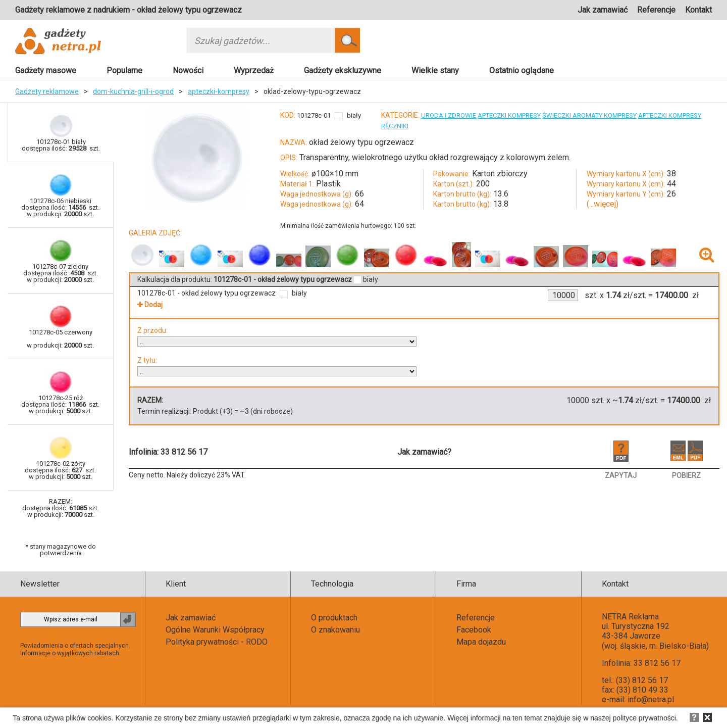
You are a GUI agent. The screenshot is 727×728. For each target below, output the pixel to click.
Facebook (474, 630)
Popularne (124, 70)
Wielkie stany (435, 70)
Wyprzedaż (254, 70)
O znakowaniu (335, 630)
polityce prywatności (644, 718)
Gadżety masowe (46, 70)
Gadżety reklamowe (47, 91)
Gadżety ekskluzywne (343, 70)
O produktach (334, 618)
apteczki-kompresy (219, 91)
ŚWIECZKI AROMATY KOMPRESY (589, 115)
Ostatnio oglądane (522, 70)
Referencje (656, 10)
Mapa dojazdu (481, 642)
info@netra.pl (651, 699)
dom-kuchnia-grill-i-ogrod (133, 91)
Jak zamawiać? (424, 452)
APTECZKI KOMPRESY (509, 115)
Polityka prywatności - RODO (217, 642)
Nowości (188, 70)
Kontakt (698, 10)
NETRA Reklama (630, 617)
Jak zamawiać (603, 10)
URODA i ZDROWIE (449, 115)
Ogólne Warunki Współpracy (215, 630)
